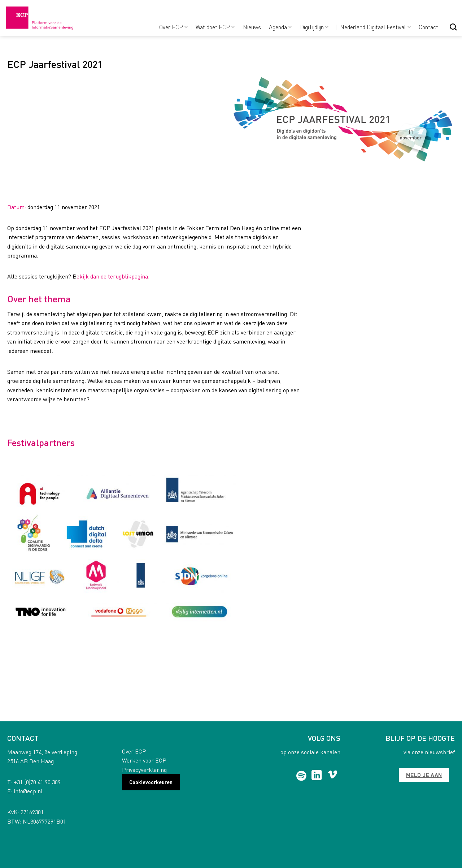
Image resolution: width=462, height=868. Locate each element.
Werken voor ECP (144, 760)
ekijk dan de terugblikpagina (112, 276)
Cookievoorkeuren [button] (151, 782)
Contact (428, 27)
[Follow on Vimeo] (333, 776)
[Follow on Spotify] (302, 776)
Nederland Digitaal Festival (375, 27)
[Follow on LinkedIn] (317, 776)
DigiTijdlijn (314, 27)
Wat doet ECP (215, 27)
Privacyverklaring (144, 770)
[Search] (453, 27)
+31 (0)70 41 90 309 (37, 782)
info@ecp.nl (28, 791)
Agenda (280, 27)
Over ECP (173, 27)
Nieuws (252, 27)
